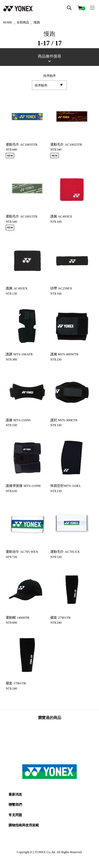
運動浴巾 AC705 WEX (22, 552)
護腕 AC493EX (61, 216)
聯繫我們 (15, 805)
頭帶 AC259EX (61, 288)
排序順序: (41, 85)
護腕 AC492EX (17, 288)
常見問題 (15, 815)
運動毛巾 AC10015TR (22, 216)
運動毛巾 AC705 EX (65, 552)
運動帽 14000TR (17, 618)
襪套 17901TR (16, 683)
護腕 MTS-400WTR (64, 354)
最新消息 (15, 794)
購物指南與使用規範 (24, 825)
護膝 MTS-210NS (18, 420)
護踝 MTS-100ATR (19, 354)
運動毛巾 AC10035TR (22, 144)
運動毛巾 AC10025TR (66, 144)
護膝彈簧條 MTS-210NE (23, 486)
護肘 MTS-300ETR (64, 420)
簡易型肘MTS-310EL (66, 486)
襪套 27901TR (60, 618)
